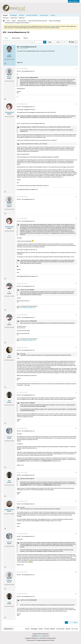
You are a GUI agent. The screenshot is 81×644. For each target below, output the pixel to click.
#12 (76, 501)
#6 (76, 284)
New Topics (6, 18)
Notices (22, 15)
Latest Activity (16, 38)
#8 (76, 347)
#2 (76, 68)
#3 (76, 104)
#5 (76, 218)
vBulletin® (40, 636)
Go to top (74, 629)
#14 (76, 572)
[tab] (6, 38)
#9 (76, 392)
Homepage (13, 15)
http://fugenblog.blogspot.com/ (27, 308)
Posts (6, 38)
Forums (5, 15)
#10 (76, 428)
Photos (26, 38)
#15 (76, 594)
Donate (53, 15)
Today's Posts (14, 18)
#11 (76, 472)
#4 (76, 197)
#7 (76, 315)
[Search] (39, 42)
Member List (22, 18)
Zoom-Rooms (44, 15)
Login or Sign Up (74, 1)
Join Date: (7, 59)
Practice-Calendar (32, 15)
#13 (76, 534)
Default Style (9, 629)
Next (75, 622)
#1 (76, 47)
